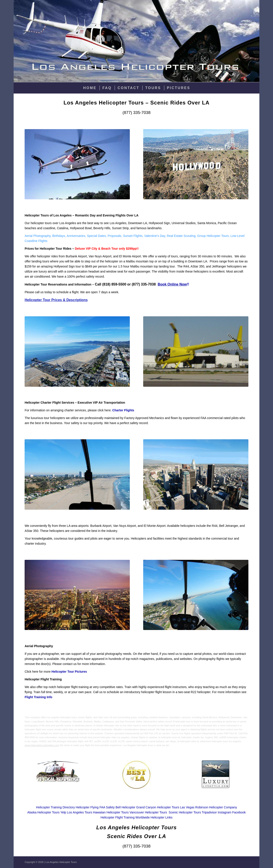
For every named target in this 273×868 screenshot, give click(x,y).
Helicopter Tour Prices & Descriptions (56, 300)
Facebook (239, 812)
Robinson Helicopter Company (216, 807)
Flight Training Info (38, 697)
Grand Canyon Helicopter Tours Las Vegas (165, 807)
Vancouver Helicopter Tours (148, 812)
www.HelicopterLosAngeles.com (42, 745)
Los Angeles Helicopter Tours (61, 862)
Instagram (224, 812)
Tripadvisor (209, 812)
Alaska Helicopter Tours (43, 812)
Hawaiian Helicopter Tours (111, 812)
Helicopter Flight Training (118, 817)
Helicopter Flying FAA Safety (95, 807)
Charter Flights (123, 410)
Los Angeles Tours (80, 812)
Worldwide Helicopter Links (154, 817)
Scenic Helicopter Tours (185, 812)
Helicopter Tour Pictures (69, 672)
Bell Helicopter (125, 807)
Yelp (63, 812)
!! (173, 284)
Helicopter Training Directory (55, 807)
